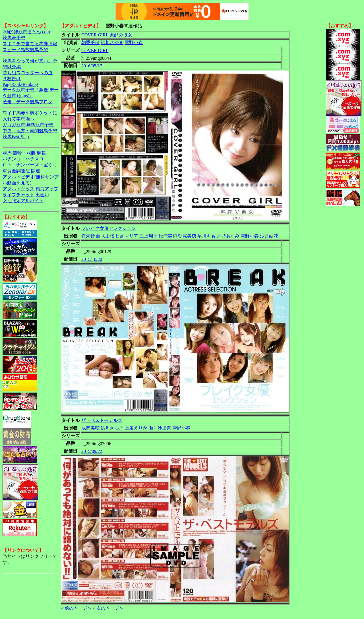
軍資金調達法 (16, 171)
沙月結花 (269, 236)
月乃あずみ (228, 236)
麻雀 (41, 153)
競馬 (7, 153)
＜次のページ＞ (108, 608)
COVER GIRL (95, 50)
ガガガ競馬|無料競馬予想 (28, 125)
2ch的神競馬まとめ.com (26, 32)
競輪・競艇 (24, 153)
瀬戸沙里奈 (160, 428)
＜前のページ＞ (76, 608)
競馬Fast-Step (16, 137)
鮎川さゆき (112, 43)
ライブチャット (18, 195)
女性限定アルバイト (23, 201)
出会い (42, 195)
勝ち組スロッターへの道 (28, 73)
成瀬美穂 (90, 428)
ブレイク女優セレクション (109, 228)
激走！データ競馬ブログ (28, 102)
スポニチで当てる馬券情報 (30, 44)
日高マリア (127, 236)
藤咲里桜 (105, 236)
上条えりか (136, 428)
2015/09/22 (92, 451)
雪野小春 (134, 43)
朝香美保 (90, 43)
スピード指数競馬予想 (25, 50)
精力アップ (47, 189)
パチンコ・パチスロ (23, 159)
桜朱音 (88, 236)
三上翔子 (148, 236)
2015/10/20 (92, 259)
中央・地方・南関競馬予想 (30, 131)
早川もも (206, 236)
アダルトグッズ (18, 189)
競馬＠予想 (14, 38)
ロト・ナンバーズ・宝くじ (30, 165)
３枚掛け (12, 79)
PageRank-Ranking (20, 84)
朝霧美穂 (187, 236)
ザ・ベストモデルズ (102, 420)
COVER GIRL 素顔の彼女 (107, 35)
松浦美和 (168, 236)
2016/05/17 (92, 66)
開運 (36, 171)
